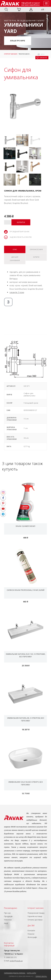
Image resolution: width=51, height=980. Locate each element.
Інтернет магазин (11, 54)
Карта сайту (32, 973)
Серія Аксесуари (36, 249)
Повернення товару (36, 913)
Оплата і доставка (35, 920)
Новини (31, 934)
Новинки (8, 920)
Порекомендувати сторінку (15, 973)
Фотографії (32, 937)
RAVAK (10, 3)
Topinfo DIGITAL (41, 976)
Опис (15, 249)
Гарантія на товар (35, 916)
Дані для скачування (15, 259)
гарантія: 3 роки (17, 292)
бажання (43, 58)
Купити (36, 257)
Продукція (8, 916)
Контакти (31, 930)
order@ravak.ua (16, 961)
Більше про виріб (18, 41)
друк (43, 54)
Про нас (7, 913)
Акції (6, 923)
